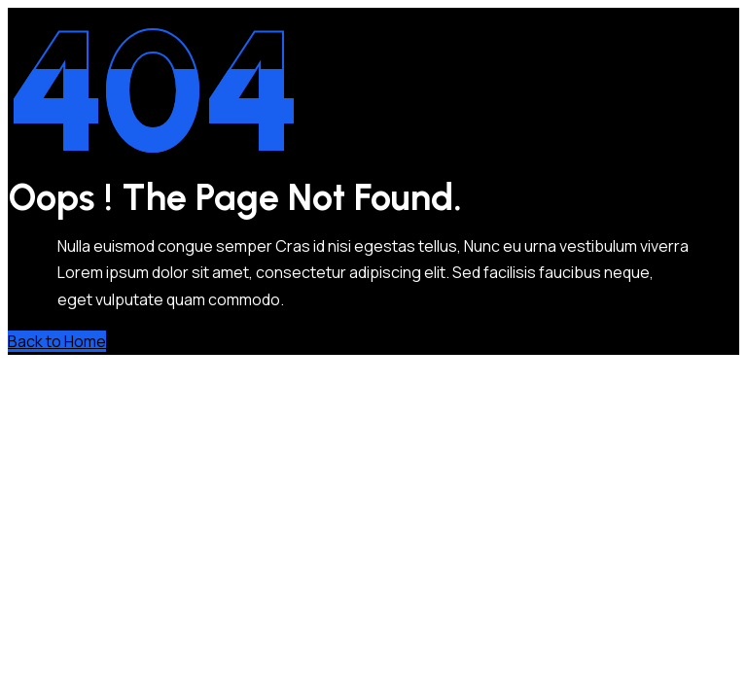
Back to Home (57, 341)
